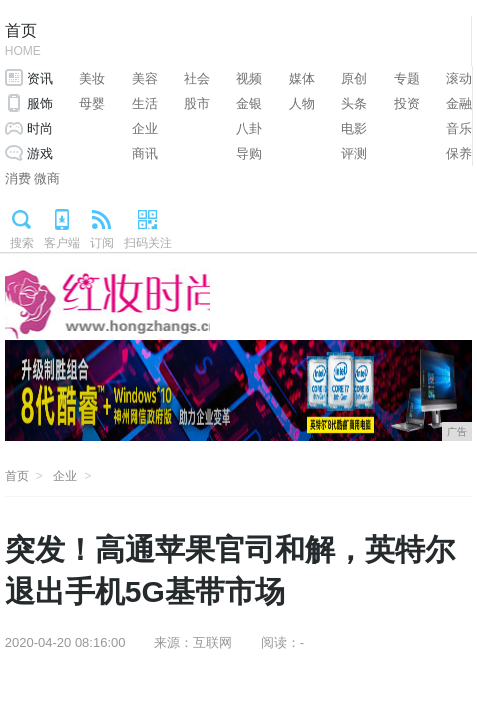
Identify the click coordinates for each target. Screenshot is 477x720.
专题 (407, 78)
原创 (354, 78)
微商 (47, 178)
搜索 (22, 243)
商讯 (145, 153)
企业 (145, 128)
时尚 (40, 128)
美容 (145, 78)
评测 (354, 153)
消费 (18, 178)
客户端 (62, 243)
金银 (249, 103)
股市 (197, 103)
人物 (302, 103)
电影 (354, 128)
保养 (459, 153)
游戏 (40, 153)
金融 (459, 103)
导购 (249, 153)
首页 (23, 41)
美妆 (92, 78)
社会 (197, 78)
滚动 (459, 78)
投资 (407, 103)
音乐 (459, 128)
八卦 (249, 128)
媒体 (302, 78)
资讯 (40, 78)
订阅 (102, 243)
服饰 (40, 103)
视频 (249, 78)
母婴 (92, 103)
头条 (354, 103)
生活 (145, 103)
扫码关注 (148, 243)
